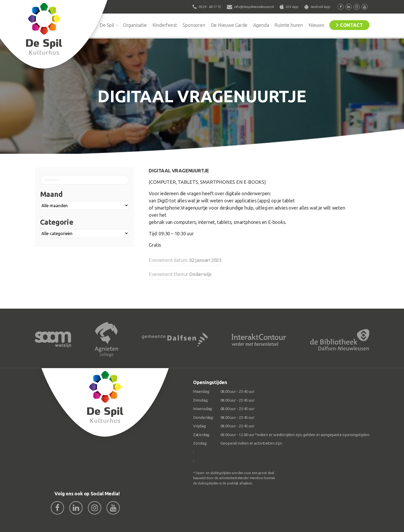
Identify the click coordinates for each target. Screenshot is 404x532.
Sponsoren (194, 25)
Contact (351, 25)
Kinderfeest (165, 25)
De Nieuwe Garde (229, 25)
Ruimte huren (289, 25)
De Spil (107, 25)
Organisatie (135, 25)
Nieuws (316, 25)
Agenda (261, 25)
